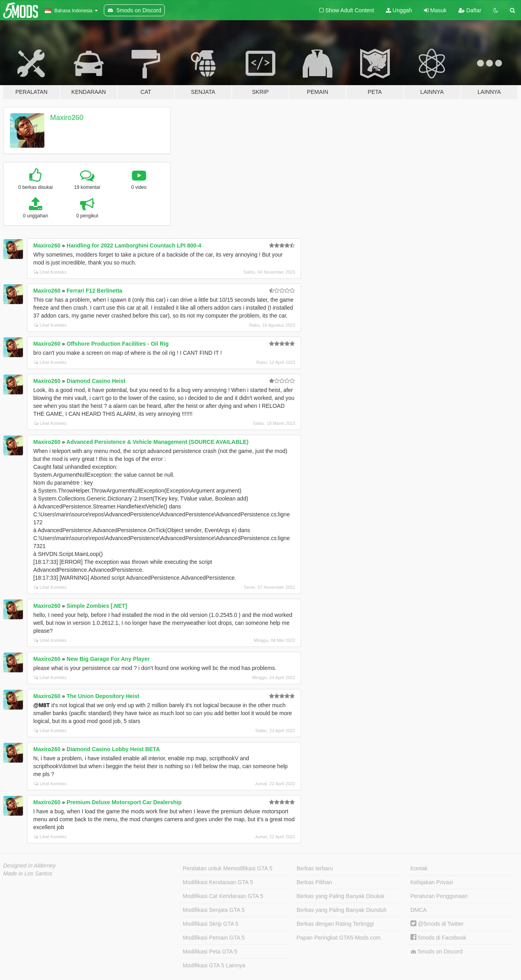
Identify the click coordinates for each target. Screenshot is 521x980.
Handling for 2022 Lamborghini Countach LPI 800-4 (134, 245)
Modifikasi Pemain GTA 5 (214, 938)
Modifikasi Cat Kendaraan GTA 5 (223, 896)
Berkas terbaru (315, 868)
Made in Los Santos (28, 873)
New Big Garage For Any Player (108, 659)
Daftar (470, 10)
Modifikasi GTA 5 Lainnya (214, 965)
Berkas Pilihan (315, 882)
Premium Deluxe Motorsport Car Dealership (124, 802)
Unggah (399, 10)
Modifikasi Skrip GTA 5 (211, 924)
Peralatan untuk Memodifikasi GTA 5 (227, 868)
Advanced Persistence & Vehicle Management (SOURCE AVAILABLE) (158, 442)
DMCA (419, 910)
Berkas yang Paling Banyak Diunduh (342, 910)
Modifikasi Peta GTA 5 (210, 951)
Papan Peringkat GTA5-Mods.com (339, 938)
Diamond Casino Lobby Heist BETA (113, 749)
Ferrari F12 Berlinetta (94, 291)
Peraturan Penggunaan (439, 896)
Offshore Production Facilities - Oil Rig (117, 344)
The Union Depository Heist (103, 696)
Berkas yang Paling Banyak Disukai (341, 896)
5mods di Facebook (438, 938)
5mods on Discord (437, 952)
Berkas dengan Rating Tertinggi (335, 924)
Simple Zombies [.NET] (97, 606)
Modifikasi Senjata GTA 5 (214, 910)
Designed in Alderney (30, 866)
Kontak (419, 868)
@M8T (42, 705)
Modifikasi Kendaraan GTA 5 (218, 882)
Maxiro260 (67, 118)
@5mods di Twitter (437, 924)
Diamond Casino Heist (96, 381)
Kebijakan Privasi (432, 882)
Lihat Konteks (50, 272)
